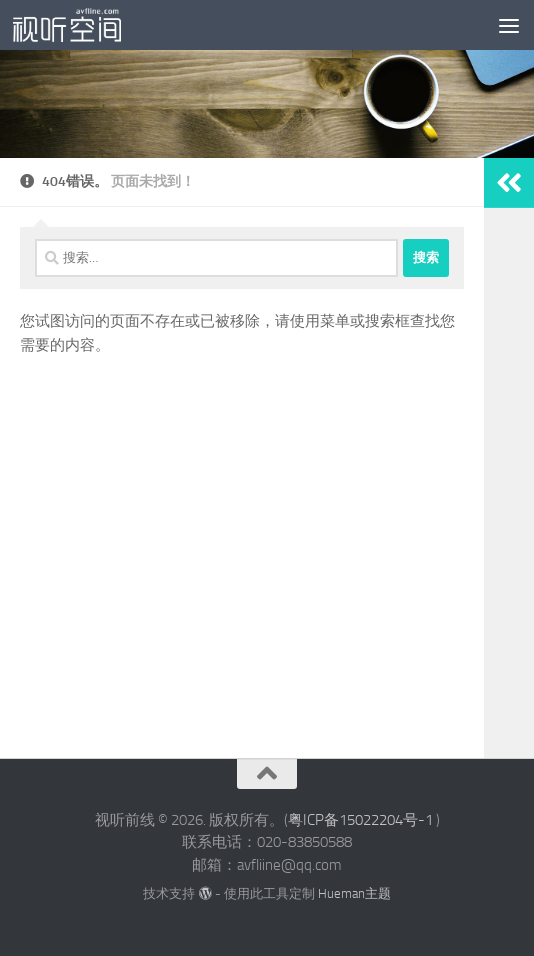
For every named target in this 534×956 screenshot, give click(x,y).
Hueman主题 (354, 893)
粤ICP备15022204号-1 (360, 820)
